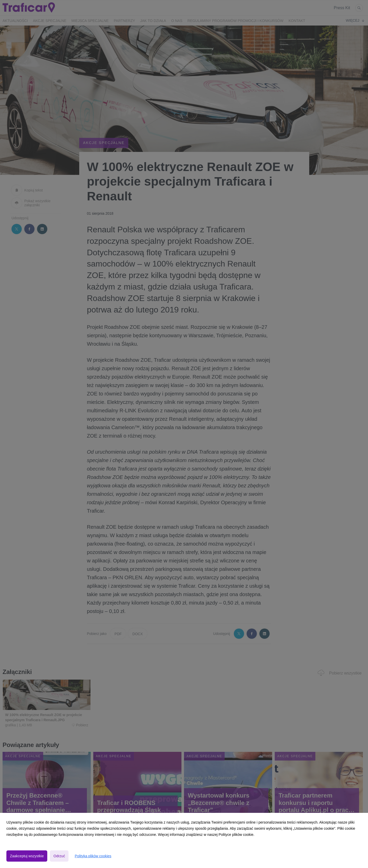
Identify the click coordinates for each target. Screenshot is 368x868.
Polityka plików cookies (93, 856)
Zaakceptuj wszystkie (27, 856)
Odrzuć (59, 856)
